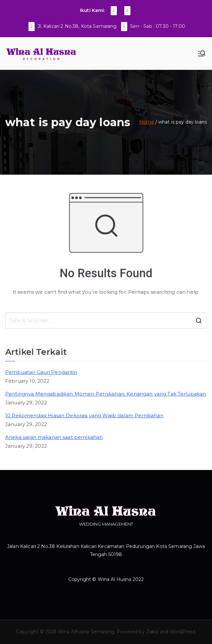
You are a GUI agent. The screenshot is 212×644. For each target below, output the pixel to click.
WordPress (182, 632)
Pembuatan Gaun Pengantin (41, 372)
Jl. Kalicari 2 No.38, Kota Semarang (77, 26)
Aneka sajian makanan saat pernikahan (54, 437)
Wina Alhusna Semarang (86, 632)
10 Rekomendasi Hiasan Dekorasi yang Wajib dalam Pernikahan (84, 415)
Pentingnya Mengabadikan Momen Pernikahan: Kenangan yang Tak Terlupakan (106, 394)
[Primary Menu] (202, 53)
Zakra (152, 632)
